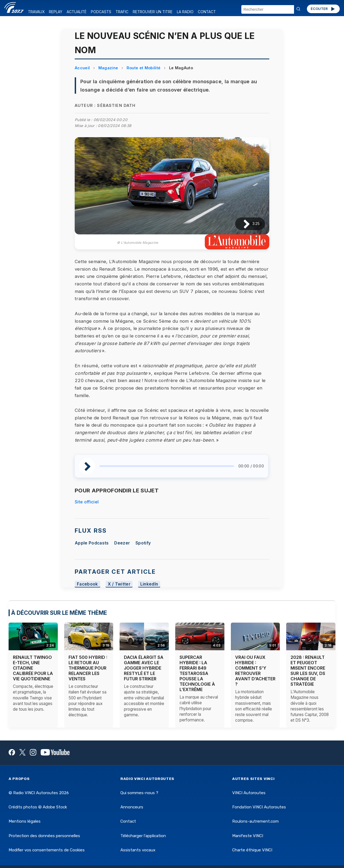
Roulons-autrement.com (255, 821)
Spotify (143, 543)
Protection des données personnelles (44, 836)
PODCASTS (101, 12)
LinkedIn (149, 584)
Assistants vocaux (138, 850)
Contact (128, 821)
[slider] (167, 466)
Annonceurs (132, 807)
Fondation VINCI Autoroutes (259, 807)
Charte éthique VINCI (252, 850)
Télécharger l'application (143, 836)
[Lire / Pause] (242, 224)
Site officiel (87, 502)
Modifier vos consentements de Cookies (47, 850)
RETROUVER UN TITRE (153, 12)
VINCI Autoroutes (249, 793)
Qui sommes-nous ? (139, 793)
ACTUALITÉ (77, 12)
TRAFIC (122, 12)
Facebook (87, 584)
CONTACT (207, 12)
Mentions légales (25, 821)
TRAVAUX (36, 12)
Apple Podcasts (92, 543)
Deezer (122, 543)
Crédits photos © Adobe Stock (38, 807)
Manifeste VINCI (248, 836)
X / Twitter (119, 584)
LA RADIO (185, 12)
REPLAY (56, 12)
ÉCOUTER (323, 9)
